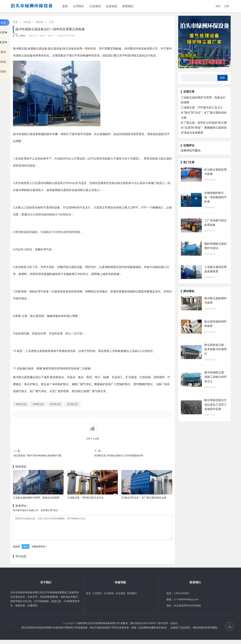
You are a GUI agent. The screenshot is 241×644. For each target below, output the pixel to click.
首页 (65, 6)
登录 (26, 551)
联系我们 (128, 6)
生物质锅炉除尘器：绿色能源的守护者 (215, 197)
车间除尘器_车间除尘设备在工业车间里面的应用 (119, 455)
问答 (3, 72)
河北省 (27, 22)
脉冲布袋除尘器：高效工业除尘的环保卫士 (215, 377)
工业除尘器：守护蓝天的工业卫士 (86, 498)
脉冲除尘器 (20, 48)
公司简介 (79, 6)
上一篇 (17, 451)
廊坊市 (40, 22)
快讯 (3, 62)
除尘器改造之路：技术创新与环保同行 (215, 349)
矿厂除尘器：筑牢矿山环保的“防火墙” (204, 123)
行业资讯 (95, 6)
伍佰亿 (174, 627)
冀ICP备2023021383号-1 (144, 627)
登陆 (218, 6)
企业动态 (112, 6)
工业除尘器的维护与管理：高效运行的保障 (36, 498)
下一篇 (97, 451)
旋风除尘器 (59, 190)
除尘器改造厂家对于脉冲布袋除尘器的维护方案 (38, 455)
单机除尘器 (28, 190)
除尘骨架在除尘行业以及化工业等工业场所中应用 (215, 404)
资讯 (3, 52)
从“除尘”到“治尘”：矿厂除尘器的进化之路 (144, 498)
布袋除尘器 (35, 48)
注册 (226, 6)
